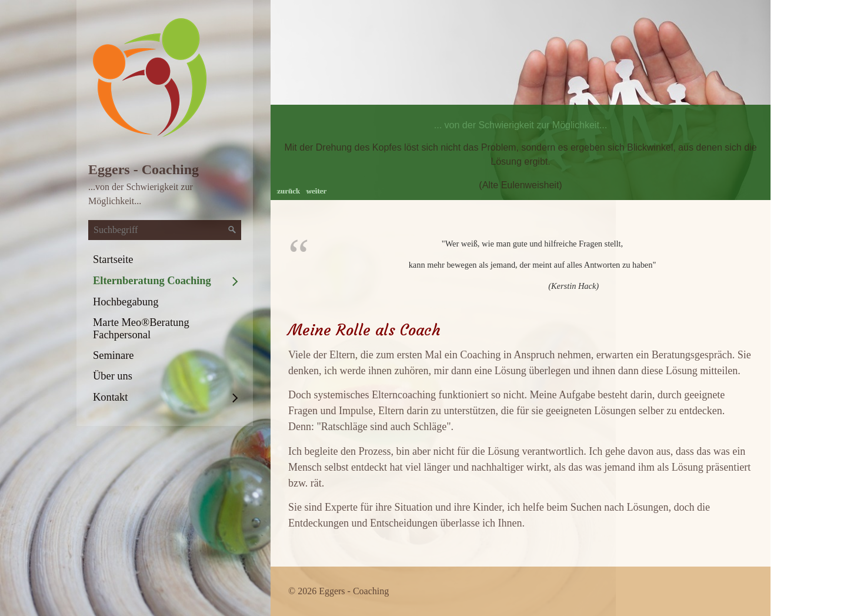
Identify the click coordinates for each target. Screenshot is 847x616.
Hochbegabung (126, 302)
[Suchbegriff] (165, 230)
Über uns (113, 376)
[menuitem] (165, 260)
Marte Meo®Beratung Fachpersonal (141, 329)
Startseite (113, 259)
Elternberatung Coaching (152, 281)
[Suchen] (232, 230)
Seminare (113, 355)
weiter (316, 191)
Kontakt (110, 397)
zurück (288, 191)
